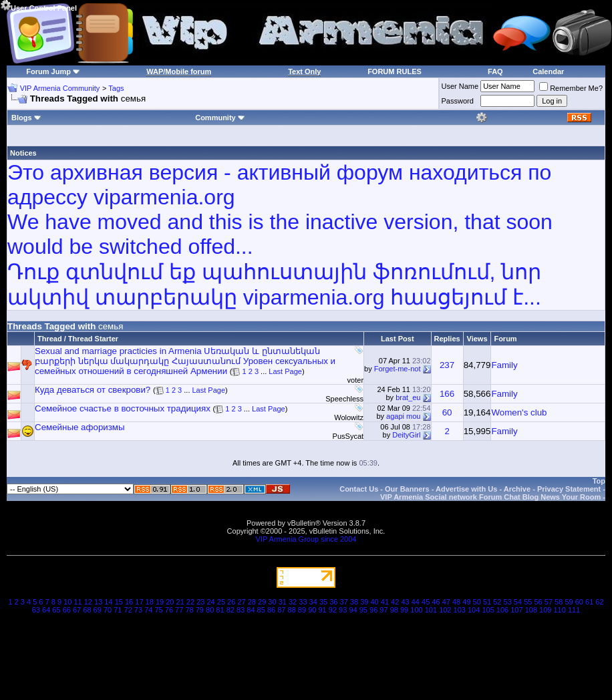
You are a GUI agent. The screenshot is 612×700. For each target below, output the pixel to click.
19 (160, 602)
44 (416, 602)
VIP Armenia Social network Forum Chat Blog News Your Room (490, 497)
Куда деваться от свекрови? (93, 390)
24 (210, 602)
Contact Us (359, 489)
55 (528, 602)
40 (374, 602)
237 (447, 365)
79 (200, 610)
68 (87, 610)
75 (158, 610)
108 (531, 610)
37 (344, 602)
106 (502, 610)
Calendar (548, 71)
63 (36, 610)
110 (560, 610)
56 (538, 602)
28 (252, 602)
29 (262, 602)
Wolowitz (349, 417)
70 (108, 610)
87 (281, 610)
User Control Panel (38, 6)
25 (221, 602)
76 (169, 610)
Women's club (519, 412)
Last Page (285, 371)
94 (353, 610)
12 (88, 602)
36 (333, 602)
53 (508, 602)
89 (302, 610)
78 (189, 610)
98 (394, 610)
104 (474, 610)
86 (271, 610)
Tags (116, 88)
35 (323, 602)
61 (589, 602)
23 (200, 602)
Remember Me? (571, 88)
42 (395, 602)
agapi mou (403, 416)
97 (384, 610)
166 (447, 394)
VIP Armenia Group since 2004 (306, 539)
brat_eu (408, 397)
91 (322, 610)
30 (272, 602)
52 (497, 602)
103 (460, 610)
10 (67, 602)
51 (487, 602)
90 (312, 610)
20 (170, 602)
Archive (517, 489)
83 (241, 610)
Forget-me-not (398, 369)
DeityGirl (406, 435)
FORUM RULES (395, 71)
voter (355, 380)
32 (293, 602)
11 (78, 602)
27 (241, 602)
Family (504, 365)
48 (456, 602)
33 (303, 602)
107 (516, 610)
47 (446, 602)
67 (77, 610)
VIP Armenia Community (60, 88)
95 (363, 610)
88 (292, 610)
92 (333, 610)
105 (488, 610)
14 (108, 602)
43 (405, 602)
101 (431, 610)
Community (220, 118)
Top (599, 481)
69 (98, 610)
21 (180, 602)
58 (559, 602)
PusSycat (348, 436)
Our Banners (407, 489)
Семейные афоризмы (80, 427)
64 (46, 610)
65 (56, 610)
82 (231, 610)
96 (373, 610)
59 (569, 602)
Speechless (344, 399)
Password (458, 101)
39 (364, 602)
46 (436, 602)
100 (416, 610)
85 (261, 610)
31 (283, 602)
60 (447, 412)
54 (518, 602)
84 (251, 610)
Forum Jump (48, 71)
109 (545, 610)
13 (98, 602)
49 (466, 602)
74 (148, 610)
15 (119, 602)
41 (385, 602)
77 (179, 610)
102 (445, 610)
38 (354, 602)
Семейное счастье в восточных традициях (123, 408)
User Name (460, 86)
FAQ (495, 71)
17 (139, 602)
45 (426, 602)
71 (118, 610)
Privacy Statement (569, 489)
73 (138, 610)
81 (220, 610)
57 (549, 602)
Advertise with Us (466, 489)
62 (599, 602)
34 (313, 602)
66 (67, 610)
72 (128, 610)
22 (190, 602)
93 (343, 610)
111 (574, 610)
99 (404, 610)
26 (231, 602)
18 (150, 602)
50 (477, 602)
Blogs (26, 118)
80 (210, 610)
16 (129, 602)
